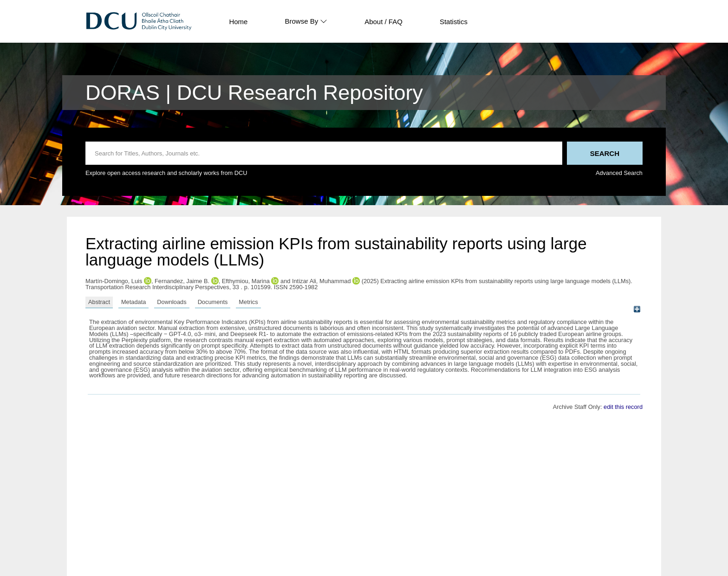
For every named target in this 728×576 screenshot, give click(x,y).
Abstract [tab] (99, 302)
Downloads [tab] (172, 302)
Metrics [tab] (248, 302)
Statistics (454, 22)
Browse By (306, 21)
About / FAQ (383, 22)
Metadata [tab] (133, 302)
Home (238, 22)
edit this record (623, 407)
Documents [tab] (213, 302)
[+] (637, 309)
